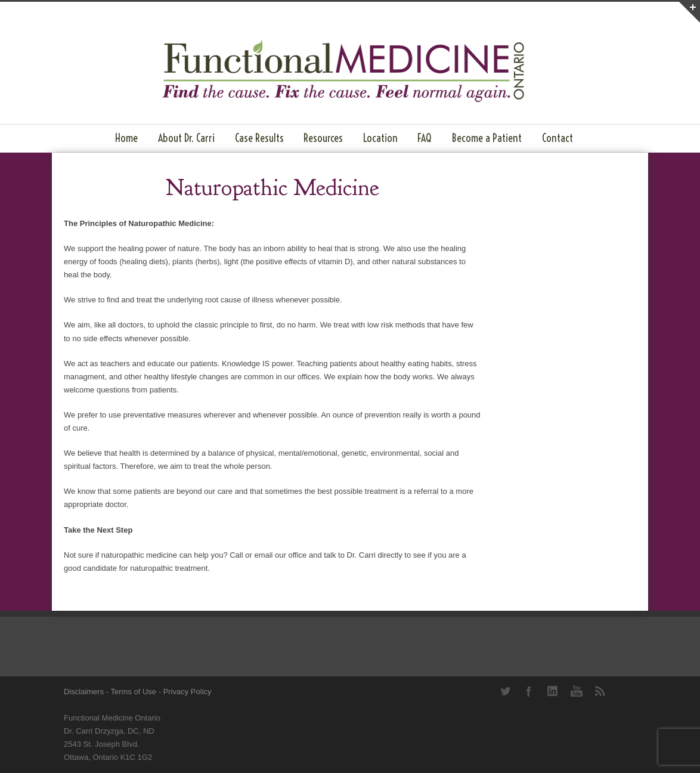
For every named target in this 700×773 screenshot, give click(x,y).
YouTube (577, 691)
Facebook (529, 691)
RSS (600, 691)
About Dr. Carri (186, 138)
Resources (323, 138)
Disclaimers (84, 692)
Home (126, 138)
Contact (557, 138)
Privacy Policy (188, 692)
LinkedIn (553, 691)
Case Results (259, 138)
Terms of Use (134, 692)
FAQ (425, 138)
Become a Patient (487, 138)
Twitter (505, 691)
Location (380, 138)
